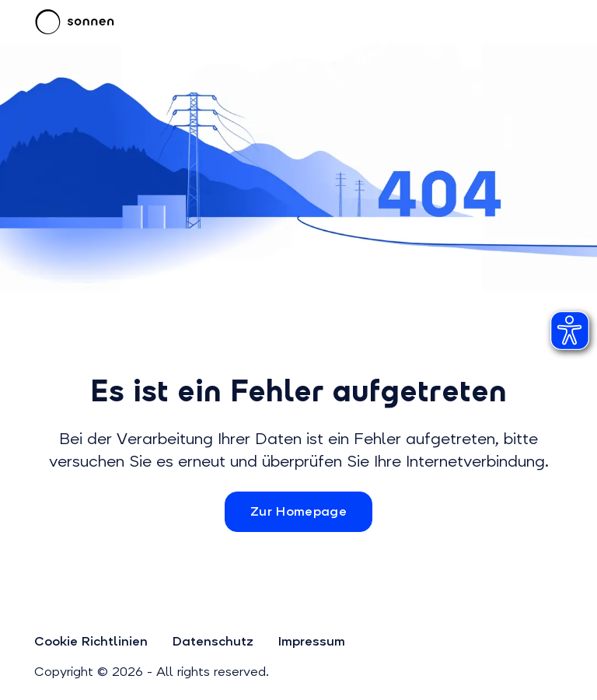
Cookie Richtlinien (91, 641)
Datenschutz (213, 641)
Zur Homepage (298, 511)
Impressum (312, 641)
